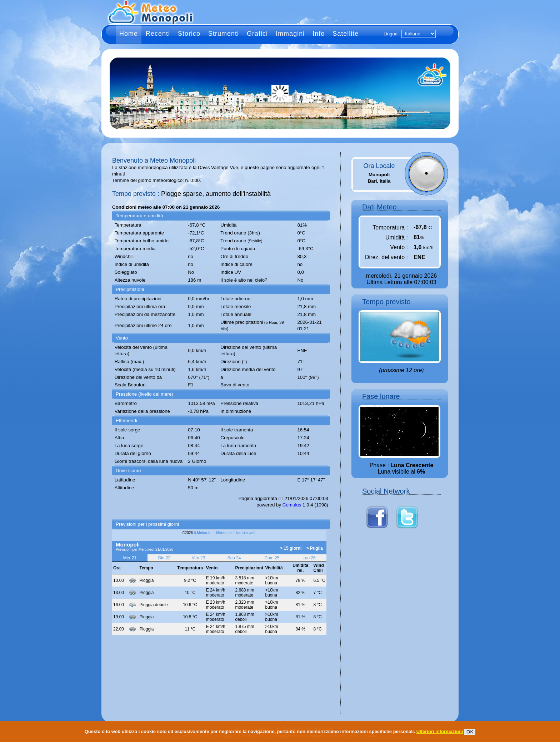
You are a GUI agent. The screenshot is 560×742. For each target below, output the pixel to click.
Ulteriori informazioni (440, 731)
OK (470, 732)
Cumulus (292, 505)
